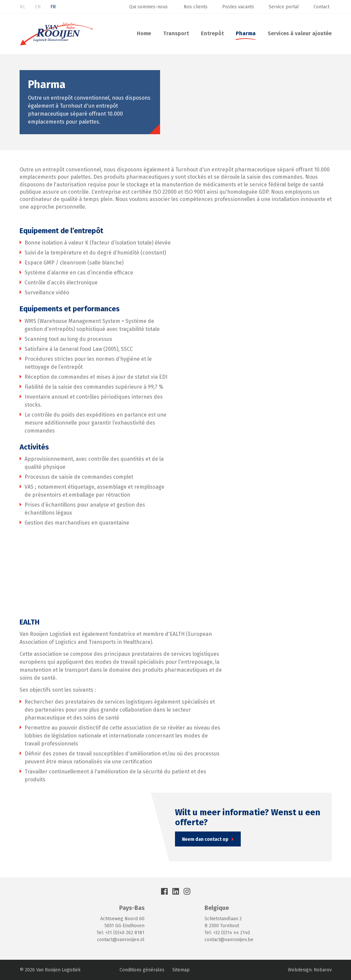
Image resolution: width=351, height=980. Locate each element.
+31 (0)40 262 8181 (125, 933)
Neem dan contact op (205, 839)
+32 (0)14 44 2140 (232, 933)
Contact (321, 7)
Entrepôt (212, 33)
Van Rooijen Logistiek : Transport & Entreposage (56, 34)
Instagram (187, 891)
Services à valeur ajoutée (300, 33)
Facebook (164, 891)
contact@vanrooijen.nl (121, 940)
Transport (176, 33)
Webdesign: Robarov (310, 970)
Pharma (246, 33)
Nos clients (196, 7)
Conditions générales (142, 970)
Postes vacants (238, 7)
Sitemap (181, 970)
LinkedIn (176, 891)
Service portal (284, 7)
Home (144, 33)
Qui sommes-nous (149, 7)
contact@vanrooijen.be (229, 940)
